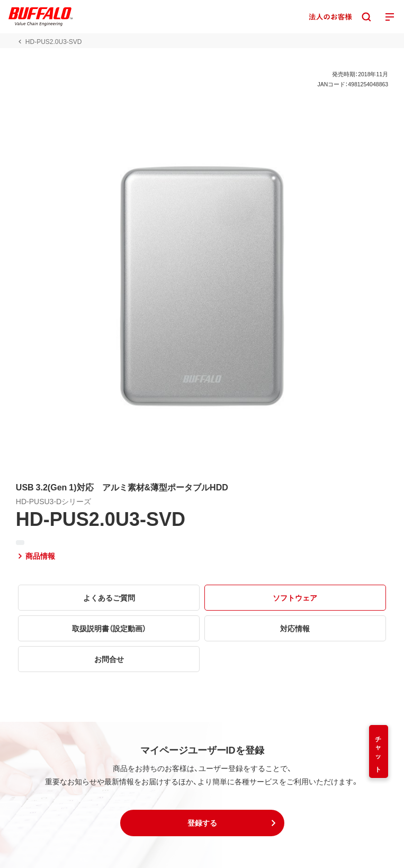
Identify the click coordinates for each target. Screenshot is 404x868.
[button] (202, 823)
